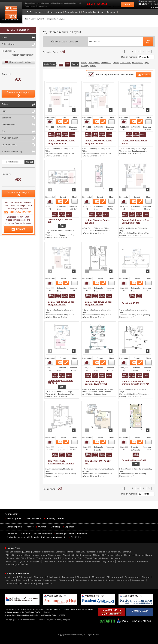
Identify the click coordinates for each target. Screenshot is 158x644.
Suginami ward (82, 580)
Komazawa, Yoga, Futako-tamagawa (23, 561)
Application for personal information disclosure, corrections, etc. (37, 537)
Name (92, 66)
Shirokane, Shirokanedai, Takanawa (114, 552)
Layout (115, 63)
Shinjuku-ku (10, 51)
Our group (56, 527)
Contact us (12, 534)
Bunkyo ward (68, 577)
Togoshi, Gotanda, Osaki (71, 558)
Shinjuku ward (53, 577)
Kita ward (111, 580)
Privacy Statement (43, 534)
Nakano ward (51, 580)
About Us (40, 12)
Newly (84, 63)
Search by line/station (93, 12)
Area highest (137, 63)
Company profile (14, 527)
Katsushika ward (28, 584)
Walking (85, 66)
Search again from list (23, 55)
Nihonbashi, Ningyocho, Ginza (108, 555)
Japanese (154, 7)
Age (146, 63)
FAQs (30, 12)
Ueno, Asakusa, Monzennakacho (132, 561)
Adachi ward (12, 584)
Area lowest (125, 63)
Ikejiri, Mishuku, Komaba (54, 561)
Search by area (55, 12)
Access (30, 527)
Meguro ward (98, 577)
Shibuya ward (25, 577)
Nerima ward (123, 580)
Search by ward (73, 12)
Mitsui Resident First (12, 13)
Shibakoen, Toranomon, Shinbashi (49, 552)
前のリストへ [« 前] (123, 51)
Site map (26, 534)
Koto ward (11, 580)
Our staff (42, 527)
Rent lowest (106, 63)
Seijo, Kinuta (108, 561)
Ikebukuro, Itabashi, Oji (17, 565)
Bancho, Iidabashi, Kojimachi (81, 552)
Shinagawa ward (115, 577)
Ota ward (146, 577)
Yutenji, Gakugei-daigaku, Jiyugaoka (103, 558)
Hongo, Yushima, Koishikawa (138, 555)
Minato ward (11, 577)
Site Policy (76, 537)
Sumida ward (36, 580)
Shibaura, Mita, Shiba (16, 558)
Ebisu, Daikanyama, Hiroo (18, 555)
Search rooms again (18, 92)
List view (61, 64)
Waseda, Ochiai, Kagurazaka (77, 555)
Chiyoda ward (83, 577)
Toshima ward (66, 580)
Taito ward (23, 580)
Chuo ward (39, 577)
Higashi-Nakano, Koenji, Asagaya (84, 561)
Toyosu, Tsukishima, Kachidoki (43, 558)
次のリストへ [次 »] (153, 51)
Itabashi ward (97, 580)
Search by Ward (37, 19)
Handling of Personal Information (72, 534)
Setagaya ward (132, 577)
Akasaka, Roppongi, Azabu (18, 552)
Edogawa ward (45, 584)
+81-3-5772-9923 (96, 4)
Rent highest (94, 63)
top (27, 19)
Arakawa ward (139, 580)
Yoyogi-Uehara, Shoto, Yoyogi (47, 555)
